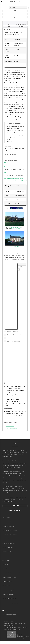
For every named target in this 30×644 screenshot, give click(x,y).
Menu (15, 14)
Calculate (20, 267)
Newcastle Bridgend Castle (9, 599)
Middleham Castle (7, 552)
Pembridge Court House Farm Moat (11, 573)
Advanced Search (22, 627)
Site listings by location (10, 621)
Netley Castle (6, 569)
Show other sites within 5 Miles (14, 332)
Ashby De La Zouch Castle (9, 543)
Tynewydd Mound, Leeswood (10, 530)
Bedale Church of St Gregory (9, 548)
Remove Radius (11, 338)
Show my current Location (13, 341)
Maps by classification (9, 625)
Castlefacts (15, 1)
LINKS (9, 27)
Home (15, 11)
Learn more (15, 506)
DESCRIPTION (9, 22)
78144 (6, 167)
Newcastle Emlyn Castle (8, 594)
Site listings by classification (11, 623)
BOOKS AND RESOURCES (21, 24)
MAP (9, 24)
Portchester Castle (7, 522)
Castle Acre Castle (7, 582)
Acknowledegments (12, 630)
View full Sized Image (15, 229)
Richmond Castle (7, 556)
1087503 (6, 162)
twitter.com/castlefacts (12, 614)
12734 (6, 173)
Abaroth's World (10, 426)
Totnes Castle (6, 565)
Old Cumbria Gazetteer (11, 428)
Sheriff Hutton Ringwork (8, 590)
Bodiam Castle (6, 518)
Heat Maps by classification (11, 627)
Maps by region (22, 623)
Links (19, 630)
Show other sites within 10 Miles (14, 335)
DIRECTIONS (21, 27)
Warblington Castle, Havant (9, 526)
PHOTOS (21, 22)
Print (19, 269)
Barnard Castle (6, 539)
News (15, 17)
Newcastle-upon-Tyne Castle (10, 577)
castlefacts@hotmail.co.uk (12, 610)
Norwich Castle (6, 586)
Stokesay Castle (6, 560)
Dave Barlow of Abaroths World (15, 227)
